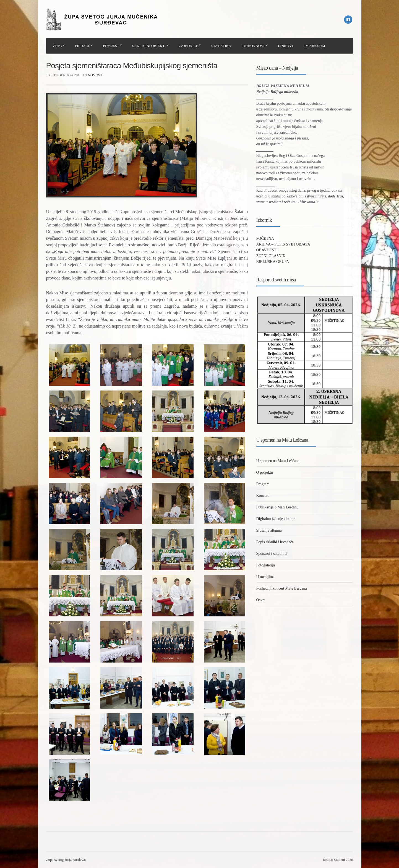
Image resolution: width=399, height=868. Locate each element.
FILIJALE (82, 46)
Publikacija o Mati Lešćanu (278, 507)
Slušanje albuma (269, 530)
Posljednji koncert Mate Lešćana (282, 588)
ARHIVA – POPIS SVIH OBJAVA (283, 244)
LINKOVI (285, 46)
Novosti (96, 75)
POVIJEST (111, 46)
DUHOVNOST (254, 46)
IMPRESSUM (315, 46)
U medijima (266, 577)
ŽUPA (58, 46)
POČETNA (265, 238)
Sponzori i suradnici (272, 554)
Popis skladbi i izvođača (275, 542)
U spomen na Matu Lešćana (278, 461)
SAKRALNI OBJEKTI (149, 46)
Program (263, 484)
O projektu (265, 472)
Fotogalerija (266, 565)
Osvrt (261, 600)
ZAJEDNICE (189, 46)
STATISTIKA (221, 46)
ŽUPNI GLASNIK (271, 256)
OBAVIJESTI (267, 250)
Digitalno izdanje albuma (276, 519)
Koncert (263, 496)
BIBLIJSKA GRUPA (273, 262)
